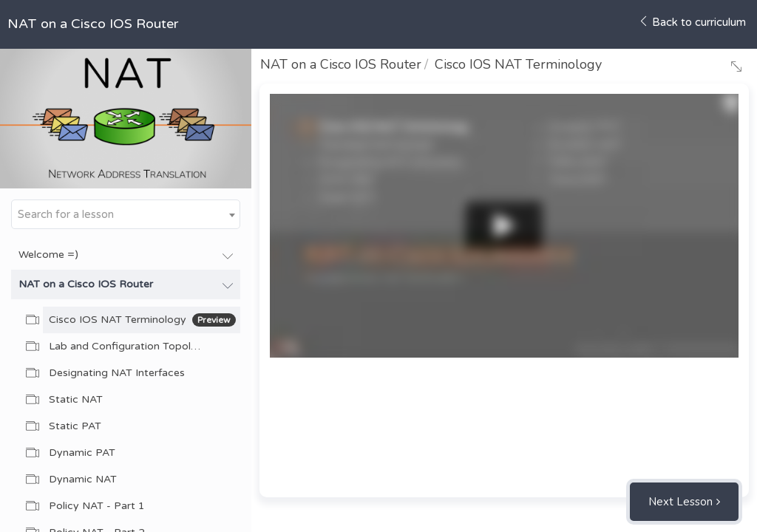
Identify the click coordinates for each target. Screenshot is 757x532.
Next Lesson (680, 502)
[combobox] (126, 214)
